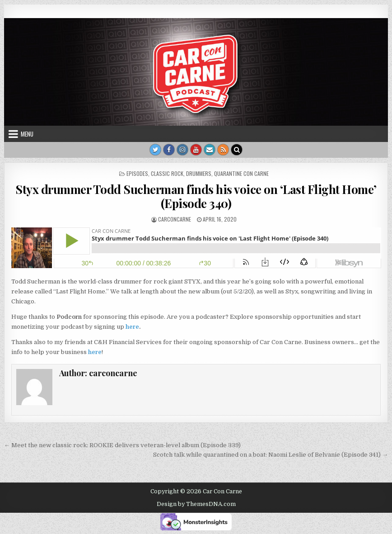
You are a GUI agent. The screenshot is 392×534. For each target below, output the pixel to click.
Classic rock (167, 173)
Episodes (137, 173)
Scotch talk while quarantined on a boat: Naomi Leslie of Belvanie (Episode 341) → (271, 455)
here (132, 327)
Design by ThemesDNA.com (196, 504)
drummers (199, 173)
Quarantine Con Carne (241, 173)
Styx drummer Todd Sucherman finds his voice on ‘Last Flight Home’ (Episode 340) (196, 196)
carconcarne (175, 219)
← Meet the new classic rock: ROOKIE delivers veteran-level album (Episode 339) (122, 445)
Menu (27, 134)
